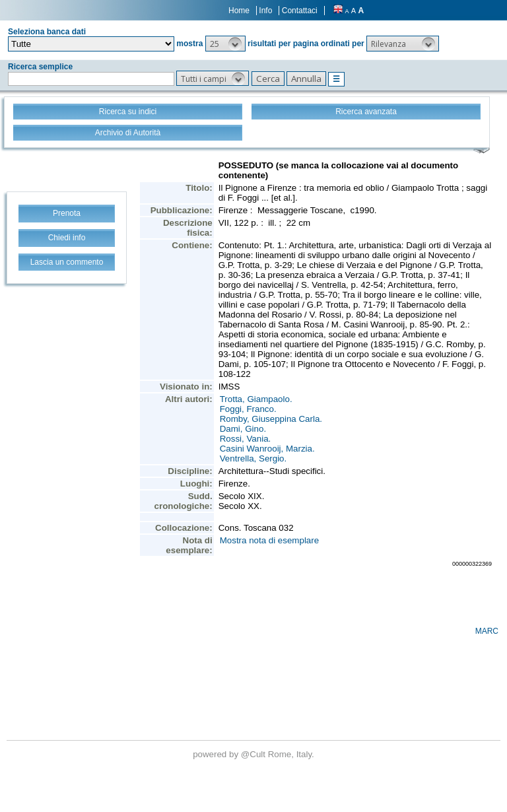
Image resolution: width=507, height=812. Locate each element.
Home (239, 11)
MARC (487, 631)
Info (265, 11)
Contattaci (300, 11)
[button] (225, 44)
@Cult (254, 754)
